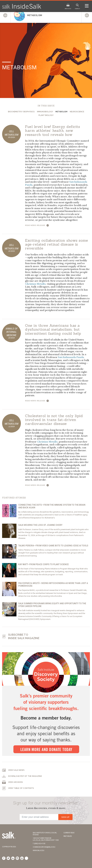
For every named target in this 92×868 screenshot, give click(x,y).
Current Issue (69, 833)
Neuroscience (77, 112)
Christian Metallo (35, 284)
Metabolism (61, 112)
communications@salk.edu (44, 847)
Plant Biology (46, 115)
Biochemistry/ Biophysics (21, 112)
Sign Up (65, 817)
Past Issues (68, 836)
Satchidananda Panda (71, 357)
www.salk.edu (39, 850)
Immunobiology (45, 112)
